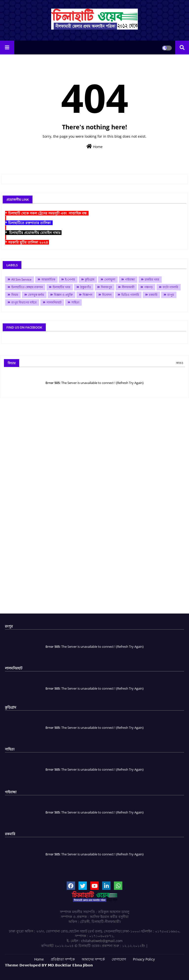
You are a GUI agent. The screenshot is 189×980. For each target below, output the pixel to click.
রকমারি (153, 295)
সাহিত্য (75, 302)
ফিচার (15, 295)
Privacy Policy (144, 959)
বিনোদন (107, 295)
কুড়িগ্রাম (90, 279)
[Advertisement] (94, 508)
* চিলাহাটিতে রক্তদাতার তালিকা (29, 223)
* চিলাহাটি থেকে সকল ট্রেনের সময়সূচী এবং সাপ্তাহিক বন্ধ (47, 213)
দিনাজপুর (106, 287)
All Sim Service (21, 279)
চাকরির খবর (152, 279)
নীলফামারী (128, 287)
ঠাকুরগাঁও (86, 287)
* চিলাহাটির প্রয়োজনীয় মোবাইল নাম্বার (33, 233)
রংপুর (171, 295)
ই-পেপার (70, 279)
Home (94, 146)
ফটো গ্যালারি (170, 287)
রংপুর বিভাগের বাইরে (24, 302)
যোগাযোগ (119, 959)
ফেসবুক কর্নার (36, 295)
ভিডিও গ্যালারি (130, 295)
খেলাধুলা (110, 279)
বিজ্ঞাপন (87, 295)
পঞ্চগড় (149, 287)
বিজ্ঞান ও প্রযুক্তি (63, 295)
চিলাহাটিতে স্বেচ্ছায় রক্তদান (27, 287)
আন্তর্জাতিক (48, 279)
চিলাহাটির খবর (62, 287)
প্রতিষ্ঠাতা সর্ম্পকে (63, 959)
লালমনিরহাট (54, 302)
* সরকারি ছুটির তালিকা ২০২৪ (27, 242)
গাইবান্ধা (130, 279)
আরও (180, 363)
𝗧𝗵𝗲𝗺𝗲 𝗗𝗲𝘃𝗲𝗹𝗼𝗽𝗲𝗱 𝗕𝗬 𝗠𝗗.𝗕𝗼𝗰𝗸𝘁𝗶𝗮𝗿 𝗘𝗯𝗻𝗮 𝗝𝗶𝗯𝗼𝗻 (49, 965)
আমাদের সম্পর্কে (93, 959)
